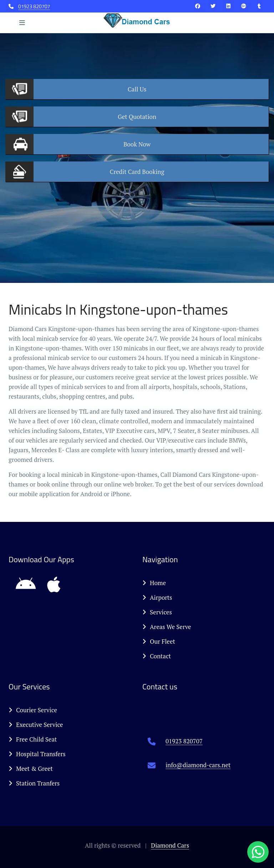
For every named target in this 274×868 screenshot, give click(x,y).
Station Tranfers (34, 783)
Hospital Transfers (37, 754)
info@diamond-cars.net (198, 765)
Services (157, 612)
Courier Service (33, 710)
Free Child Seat (33, 739)
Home (154, 583)
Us (137, 89)
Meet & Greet (31, 769)
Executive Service (36, 725)
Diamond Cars (170, 845)
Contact (157, 656)
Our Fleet (159, 641)
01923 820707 (34, 6)
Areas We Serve (167, 627)
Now (137, 144)
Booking (137, 172)
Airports (157, 597)
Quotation (137, 117)
